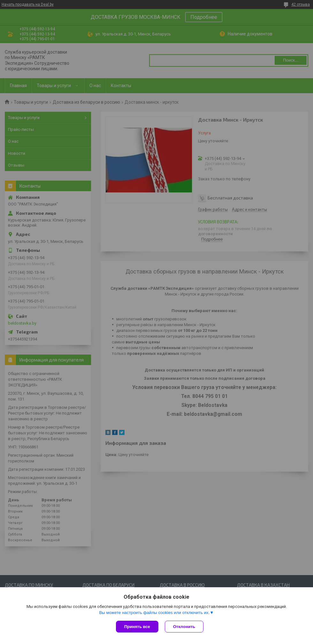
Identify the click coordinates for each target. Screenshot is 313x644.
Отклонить (184, 627)
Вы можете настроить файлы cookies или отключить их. (154, 613)
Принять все (137, 627)
